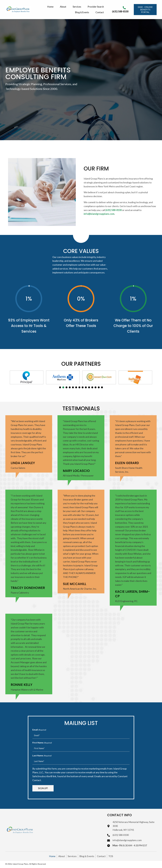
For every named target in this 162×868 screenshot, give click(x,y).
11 (92, 387)
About (62, 856)
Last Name (42, 756)
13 (99, 387)
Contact (101, 856)
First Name (42, 743)
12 (96, 387)
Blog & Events (87, 856)
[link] (51, 6)
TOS (111, 856)
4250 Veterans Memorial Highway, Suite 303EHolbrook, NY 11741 (134, 826)
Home (52, 856)
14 (102, 387)
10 (89, 387)
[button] (145, 10)
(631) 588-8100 (120, 11)
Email (39, 730)
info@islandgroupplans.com (127, 840)
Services (72, 856)
